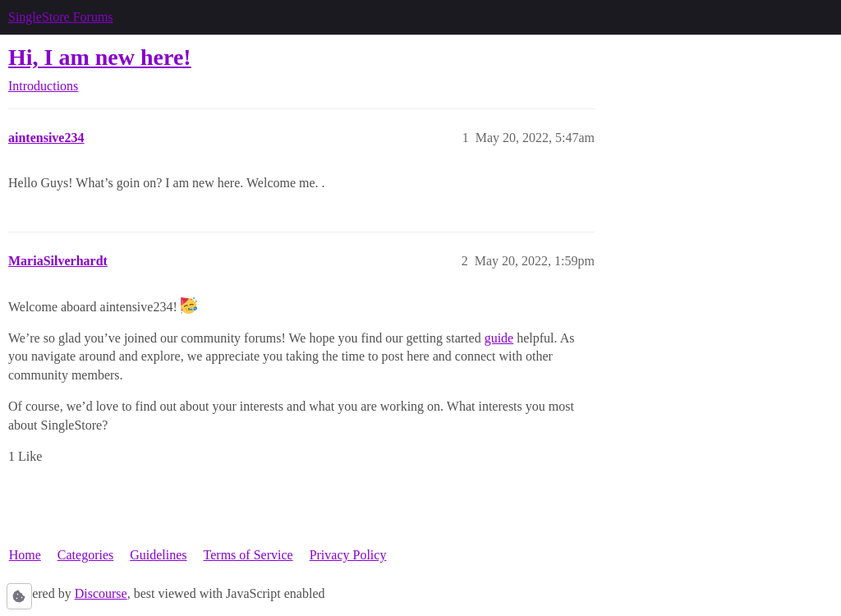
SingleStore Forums (61, 17)
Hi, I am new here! (100, 57)
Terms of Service (248, 555)
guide (499, 338)
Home (25, 555)
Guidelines (158, 555)
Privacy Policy (348, 555)
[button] (19, 596)
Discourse (101, 593)
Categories (85, 555)
